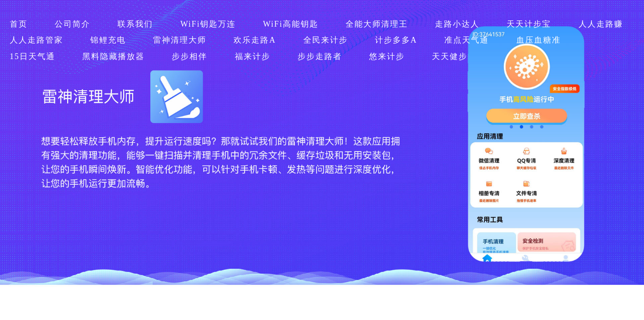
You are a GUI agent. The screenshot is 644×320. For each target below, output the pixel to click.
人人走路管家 (36, 40)
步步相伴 (189, 56)
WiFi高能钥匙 (290, 24)
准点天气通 (467, 40)
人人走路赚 (601, 24)
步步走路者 (320, 56)
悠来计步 (387, 56)
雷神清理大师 (180, 40)
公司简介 (72, 24)
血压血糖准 (539, 40)
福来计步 (253, 56)
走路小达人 (457, 24)
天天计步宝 (529, 24)
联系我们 (135, 24)
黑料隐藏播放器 (113, 56)
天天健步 (450, 56)
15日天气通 (32, 56)
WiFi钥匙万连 (208, 24)
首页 (19, 24)
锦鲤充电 (108, 40)
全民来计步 (326, 40)
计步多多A (396, 40)
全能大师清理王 (377, 24)
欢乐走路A (255, 40)
